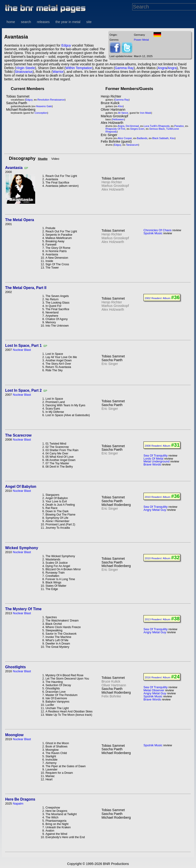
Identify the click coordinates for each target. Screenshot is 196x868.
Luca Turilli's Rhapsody (157, 126)
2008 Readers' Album (158, 446)
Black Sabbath (160, 138)
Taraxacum (132, 145)
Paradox (179, 126)
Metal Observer (154, 690)
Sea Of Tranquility (156, 456)
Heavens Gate (44, 106)
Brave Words (152, 464)
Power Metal (141, 40)
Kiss (121, 106)
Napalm (18, 803)
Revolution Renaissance (51, 100)
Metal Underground (156, 461)
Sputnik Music (153, 233)
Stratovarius (24, 72)
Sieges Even (137, 129)
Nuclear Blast (22, 350)
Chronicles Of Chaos (158, 230)
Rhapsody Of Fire (115, 129)
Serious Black (157, 129)
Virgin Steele (25, 68)
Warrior (58, 72)
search (26, 22)
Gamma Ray (124, 68)
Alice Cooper (125, 138)
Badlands (142, 138)
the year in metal (68, 22)
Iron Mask (146, 113)
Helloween (118, 119)
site (89, 22)
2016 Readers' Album (158, 677)
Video (55, 159)
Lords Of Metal (153, 459)
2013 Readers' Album (158, 619)
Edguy (66, 45)
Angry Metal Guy (155, 510)
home (11, 22)
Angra (162, 68)
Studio (43, 159)
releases (43, 22)
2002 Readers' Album (158, 298)
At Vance (123, 113)
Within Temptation (79, 68)
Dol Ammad (132, 126)
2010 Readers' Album (158, 497)
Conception (41, 113)
